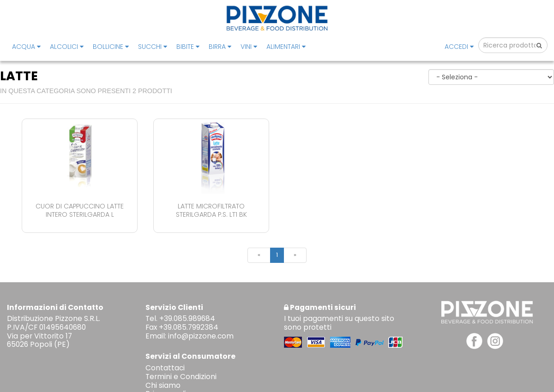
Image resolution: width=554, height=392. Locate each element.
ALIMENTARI (286, 47)
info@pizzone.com (201, 336)
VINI (249, 47)
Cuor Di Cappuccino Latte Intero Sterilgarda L (80, 210)
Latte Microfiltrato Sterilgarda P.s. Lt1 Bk (211, 210)
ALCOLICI (67, 47)
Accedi (459, 47)
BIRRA (220, 47)
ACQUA (26, 47)
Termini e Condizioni (181, 377)
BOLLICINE (111, 47)
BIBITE (188, 47)
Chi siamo (163, 385)
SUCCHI (153, 47)
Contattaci (165, 368)
